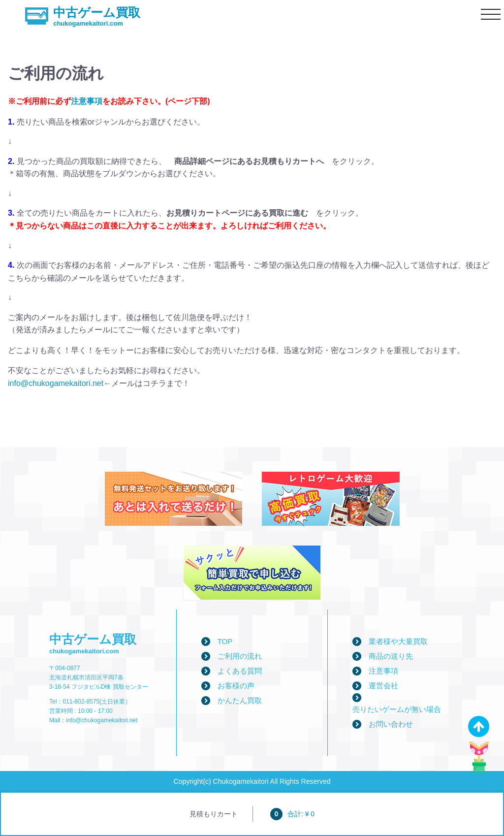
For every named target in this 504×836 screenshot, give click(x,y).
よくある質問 (240, 671)
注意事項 (87, 101)
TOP (225, 641)
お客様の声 (236, 686)
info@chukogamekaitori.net (56, 383)
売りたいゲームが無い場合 (397, 709)
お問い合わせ (391, 724)
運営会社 (383, 686)
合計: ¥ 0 (292, 814)
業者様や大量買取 (398, 641)
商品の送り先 (391, 656)
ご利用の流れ (240, 656)
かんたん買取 (240, 700)
